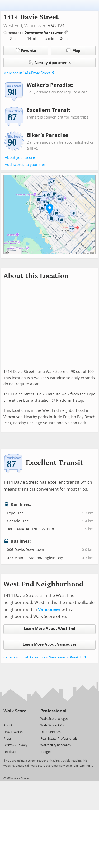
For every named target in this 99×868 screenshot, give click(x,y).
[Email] (23, 718)
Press (8, 739)
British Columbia (32, 657)
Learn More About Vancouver (49, 645)
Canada (9, 657)
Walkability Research (56, 745)
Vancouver (35, 26)
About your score (20, 158)
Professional (53, 711)
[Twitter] (6, 718)
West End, (13, 26)
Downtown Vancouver (44, 33)
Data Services (51, 732)
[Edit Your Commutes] (66, 32)
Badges (46, 752)
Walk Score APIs (52, 725)
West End (78, 657)
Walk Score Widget (54, 719)
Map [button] (73, 51)
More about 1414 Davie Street (27, 73)
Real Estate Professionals (59, 739)
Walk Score (15, 711)
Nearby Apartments (50, 63)
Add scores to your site (25, 165)
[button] (50, 209)
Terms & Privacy (15, 745)
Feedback (10, 752)
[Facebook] (15, 718)
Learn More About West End (49, 629)
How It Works (13, 732)
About (8, 725)
